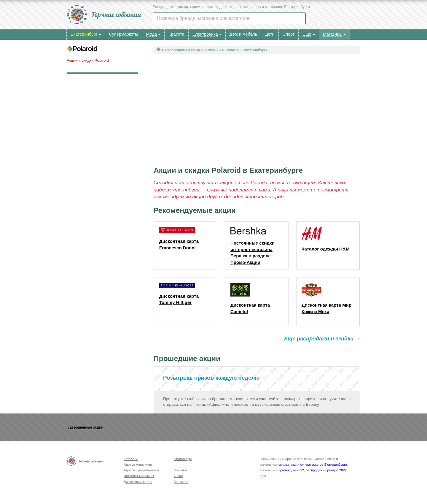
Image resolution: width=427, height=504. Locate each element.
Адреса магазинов (138, 465)
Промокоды (183, 459)
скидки (283, 465)
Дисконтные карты (138, 482)
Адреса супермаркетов (141, 470)
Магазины (333, 34)
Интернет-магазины (139, 476)
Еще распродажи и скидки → (322, 339)
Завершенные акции (85, 427)
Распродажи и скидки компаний (193, 50)
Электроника (205, 34)
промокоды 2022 (291, 470)
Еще (307, 34)
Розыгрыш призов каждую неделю (211, 378)
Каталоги (131, 459)
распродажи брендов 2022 (326, 470)
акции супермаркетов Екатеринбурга (319, 465)
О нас (178, 476)
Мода (152, 34)
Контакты (181, 482)
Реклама (180, 470)
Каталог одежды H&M (326, 249)
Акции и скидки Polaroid (88, 60)
